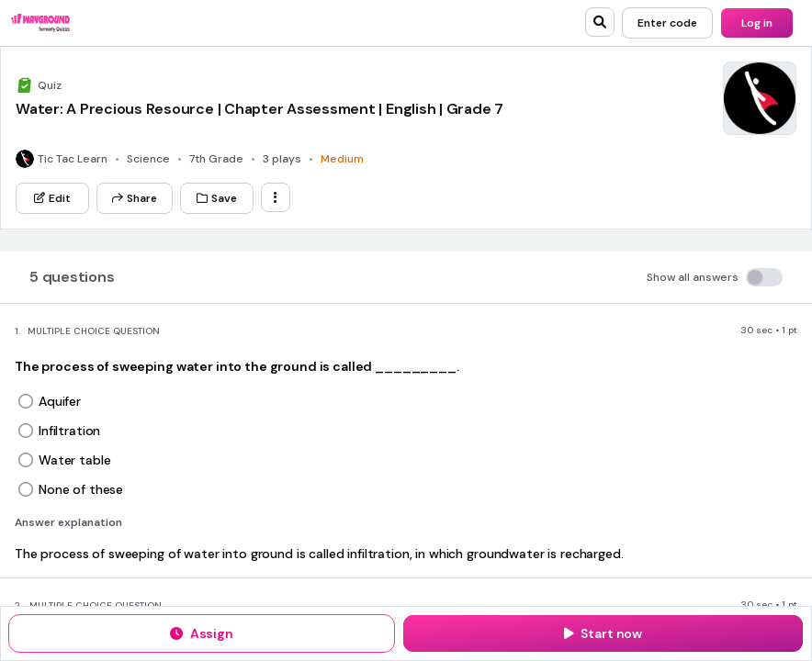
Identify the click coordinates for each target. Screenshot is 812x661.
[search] (600, 22)
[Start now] (603, 633)
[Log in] (757, 23)
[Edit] (52, 198)
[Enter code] (667, 23)
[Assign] (202, 633)
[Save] (217, 198)
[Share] (135, 198)
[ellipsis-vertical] (276, 197)
